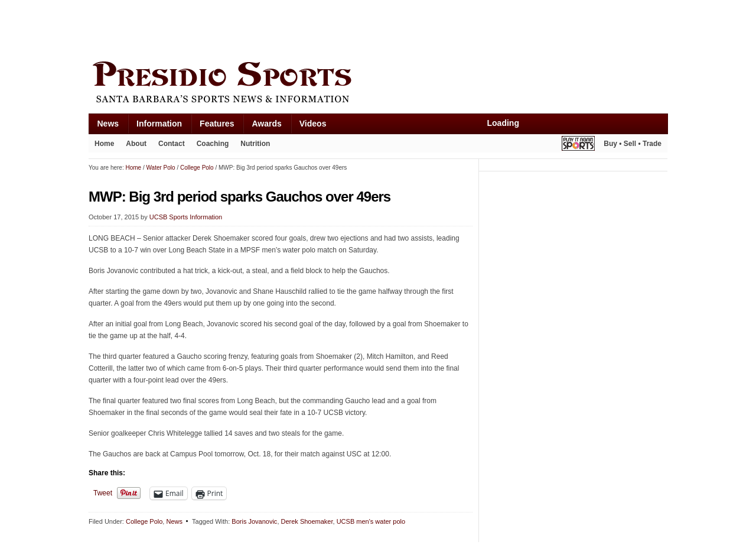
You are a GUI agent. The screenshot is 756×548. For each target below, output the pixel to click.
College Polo (144, 521)
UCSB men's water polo (371, 521)
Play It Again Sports (578, 145)
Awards (266, 124)
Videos (313, 124)
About (136, 144)
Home (104, 144)
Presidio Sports (378, 84)
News (108, 124)
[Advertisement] (304, 28)
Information (159, 124)
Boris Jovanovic (254, 521)
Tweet (103, 493)
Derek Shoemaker (307, 521)
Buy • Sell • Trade (633, 144)
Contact (172, 144)
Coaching (213, 144)
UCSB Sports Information (186, 217)
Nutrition (255, 144)
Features (217, 124)
